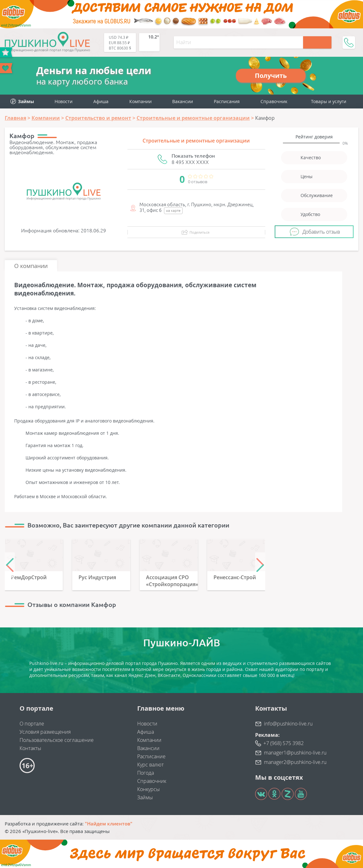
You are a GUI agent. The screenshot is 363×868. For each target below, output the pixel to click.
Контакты (30, 748)
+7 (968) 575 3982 (284, 743)
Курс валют (150, 765)
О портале (32, 724)
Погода (146, 773)
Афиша (101, 101)
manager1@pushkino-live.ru (295, 753)
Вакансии (183, 101)
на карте (173, 210)
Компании (141, 101)
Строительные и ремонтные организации (196, 141)
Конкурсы (149, 789)
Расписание (151, 756)
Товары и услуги (329, 101)
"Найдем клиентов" (109, 824)
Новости (64, 101)
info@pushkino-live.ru (288, 724)
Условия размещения (45, 732)
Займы (145, 797)
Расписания (227, 101)
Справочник (274, 101)
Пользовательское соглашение (57, 740)
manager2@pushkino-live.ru (295, 762)
